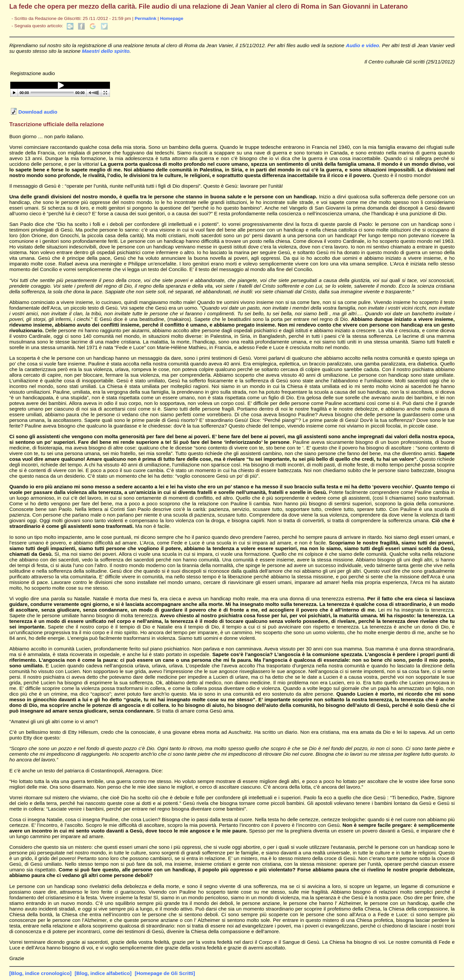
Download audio (34, 112)
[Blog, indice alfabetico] (103, 973)
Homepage (172, 18)
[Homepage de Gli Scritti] (165, 973)
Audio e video (362, 45)
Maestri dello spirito (106, 51)
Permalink (145, 18)
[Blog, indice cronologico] (40, 973)
